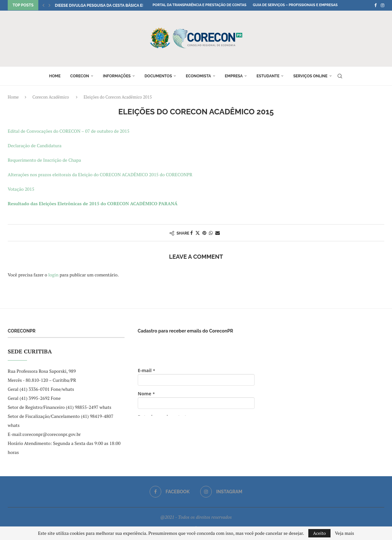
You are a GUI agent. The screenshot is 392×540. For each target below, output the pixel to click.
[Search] (340, 76)
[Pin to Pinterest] (204, 233)
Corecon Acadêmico (51, 97)
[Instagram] (383, 5)
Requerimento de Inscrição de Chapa (44, 160)
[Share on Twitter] (198, 233)
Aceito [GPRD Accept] (320, 533)
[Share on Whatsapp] (211, 233)
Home (55, 76)
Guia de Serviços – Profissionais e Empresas (295, 5)
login (53, 275)
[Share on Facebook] (191, 233)
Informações (117, 76)
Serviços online (310, 76)
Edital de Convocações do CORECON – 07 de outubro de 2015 (69, 131)
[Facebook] (375, 5)
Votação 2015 (21, 189)
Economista (198, 76)
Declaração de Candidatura (35, 145)
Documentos (158, 76)
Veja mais (345, 533)
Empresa (234, 76)
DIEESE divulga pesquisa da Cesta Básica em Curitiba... (111, 5)
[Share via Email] (218, 233)
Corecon (80, 76)
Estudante (268, 76)
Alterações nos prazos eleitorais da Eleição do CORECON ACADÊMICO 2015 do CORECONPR (100, 174)
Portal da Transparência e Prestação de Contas (199, 5)
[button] (43, 5)
